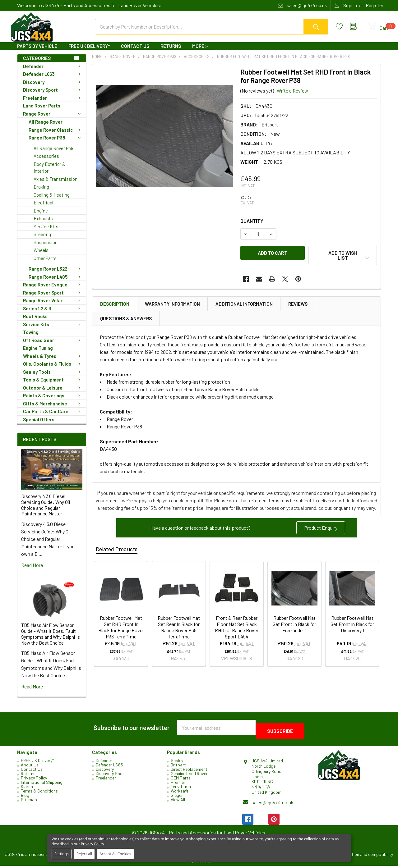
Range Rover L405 (56, 282)
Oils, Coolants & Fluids (53, 369)
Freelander (53, 103)
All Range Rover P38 (53, 154)
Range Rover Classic (56, 135)
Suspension (46, 248)
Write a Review (292, 96)
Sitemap (29, 802)
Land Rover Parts (42, 111)
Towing (31, 338)
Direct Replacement (189, 771)
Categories (37, 64)
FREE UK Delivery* (89, 52)
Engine (41, 216)
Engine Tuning (38, 354)
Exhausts (43, 224)
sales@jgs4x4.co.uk (273, 804)
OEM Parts (181, 780)
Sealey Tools (53, 377)
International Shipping (42, 784)
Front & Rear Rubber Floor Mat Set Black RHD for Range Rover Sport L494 (237, 628)
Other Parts (45, 264)
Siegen (177, 797)
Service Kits (46, 232)
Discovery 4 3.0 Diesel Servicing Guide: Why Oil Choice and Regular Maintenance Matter (46, 510)
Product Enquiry (321, 529)
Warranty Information (172, 305)
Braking (41, 192)
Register (375, 5)
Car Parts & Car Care (53, 417)
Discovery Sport (53, 95)
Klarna (27, 789)
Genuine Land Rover (189, 776)
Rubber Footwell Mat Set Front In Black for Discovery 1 (352, 625)
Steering (42, 240)
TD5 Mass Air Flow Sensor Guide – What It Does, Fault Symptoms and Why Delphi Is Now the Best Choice (51, 639)
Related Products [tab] (117, 550)
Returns (171, 52)
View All (178, 802)
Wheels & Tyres (53, 362)
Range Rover (52, 119)
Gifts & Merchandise (53, 409)
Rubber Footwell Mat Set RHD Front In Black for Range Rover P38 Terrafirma (121, 628)
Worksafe (180, 793)
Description (115, 305)
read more (32, 571)
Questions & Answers (126, 319)
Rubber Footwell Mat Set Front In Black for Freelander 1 (294, 625)
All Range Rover (46, 127)
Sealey (177, 763)
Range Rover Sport (53, 298)
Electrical (43, 208)
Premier (178, 784)
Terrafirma (181, 789)
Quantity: (253, 226)
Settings (62, 854)
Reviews (298, 305)
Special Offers (39, 425)
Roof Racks (35, 322)
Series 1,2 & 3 (53, 314)
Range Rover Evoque (53, 290)
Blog (25, 797)
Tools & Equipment (53, 385)
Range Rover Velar (53, 306)
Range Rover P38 (55, 143)
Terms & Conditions (39, 793)
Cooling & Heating (52, 200)
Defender (53, 72)
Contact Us (135, 52)
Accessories (46, 162)
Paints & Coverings (53, 401)
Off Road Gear (53, 346)
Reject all (84, 854)
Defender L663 (53, 80)
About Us (30, 767)
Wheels (41, 256)
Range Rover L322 (56, 274)
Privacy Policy (34, 780)
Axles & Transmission (56, 185)
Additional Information (244, 305)
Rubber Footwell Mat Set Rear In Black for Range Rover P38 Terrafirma (179, 628)
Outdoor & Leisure (53, 393)
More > (200, 52)
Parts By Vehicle (37, 52)
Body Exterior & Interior (49, 173)
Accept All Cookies (115, 854)
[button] (321, 529)
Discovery (53, 88)
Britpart (178, 767)
